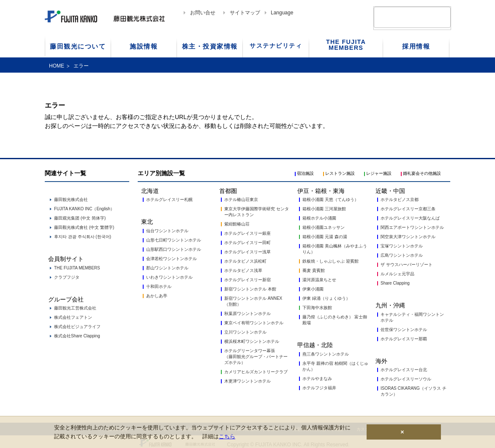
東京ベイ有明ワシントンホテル (254, 323)
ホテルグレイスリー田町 (247, 243)
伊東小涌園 (313, 289)
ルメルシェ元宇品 (397, 274)
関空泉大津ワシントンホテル (408, 237)
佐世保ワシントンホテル (404, 330)
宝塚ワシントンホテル (402, 246)
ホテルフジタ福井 (319, 388)
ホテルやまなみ (317, 379)
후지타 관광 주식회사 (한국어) (83, 237)
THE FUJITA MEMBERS (77, 268)
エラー (81, 66)
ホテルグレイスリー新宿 (247, 280)
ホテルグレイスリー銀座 (247, 233)
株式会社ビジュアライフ (77, 327)
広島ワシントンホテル (402, 255)
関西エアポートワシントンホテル (412, 227)
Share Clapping (395, 283)
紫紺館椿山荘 (237, 224)
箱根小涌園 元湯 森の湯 (325, 237)
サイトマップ (245, 13)
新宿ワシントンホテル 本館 (250, 289)
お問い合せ (203, 13)
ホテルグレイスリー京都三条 (408, 209)
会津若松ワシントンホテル (171, 259)
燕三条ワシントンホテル (326, 354)
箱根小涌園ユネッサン (324, 227)
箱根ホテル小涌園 (319, 218)
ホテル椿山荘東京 (241, 200)
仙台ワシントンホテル (167, 231)
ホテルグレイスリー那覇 (404, 339)
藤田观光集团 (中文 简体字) (80, 218)
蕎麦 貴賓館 (314, 270)
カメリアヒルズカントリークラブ (256, 372)
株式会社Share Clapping (77, 336)
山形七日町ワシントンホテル (174, 240)
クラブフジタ (67, 277)
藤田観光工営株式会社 (75, 308)
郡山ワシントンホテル (167, 268)
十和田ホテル (159, 286)
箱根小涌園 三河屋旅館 (324, 209)
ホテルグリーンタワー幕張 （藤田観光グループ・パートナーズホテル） (256, 357)
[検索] (402, 17)
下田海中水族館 (317, 308)
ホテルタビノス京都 (400, 200)
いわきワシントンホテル (169, 277)
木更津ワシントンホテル (247, 381)
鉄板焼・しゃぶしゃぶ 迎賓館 (330, 261)
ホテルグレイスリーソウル (406, 379)
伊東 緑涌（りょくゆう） (326, 298)
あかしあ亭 (157, 296)
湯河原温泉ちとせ (319, 280)
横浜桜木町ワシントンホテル (252, 341)
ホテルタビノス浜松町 (245, 261)
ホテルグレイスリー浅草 (247, 252)
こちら (227, 436)
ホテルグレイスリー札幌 (169, 200)
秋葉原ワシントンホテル (247, 314)
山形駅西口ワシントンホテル (174, 249)
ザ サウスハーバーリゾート (407, 265)
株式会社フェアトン (73, 317)
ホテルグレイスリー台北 (404, 370)
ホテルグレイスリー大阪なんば (410, 218)
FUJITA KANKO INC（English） (84, 209)
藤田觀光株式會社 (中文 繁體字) (84, 227)
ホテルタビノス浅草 (243, 270)
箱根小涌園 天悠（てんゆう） (330, 200)
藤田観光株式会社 (71, 200)
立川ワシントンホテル (245, 332)
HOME (57, 66)
